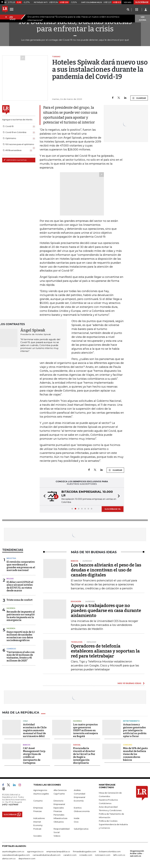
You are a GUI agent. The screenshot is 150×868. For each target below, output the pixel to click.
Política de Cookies (108, 821)
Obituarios (59, 822)
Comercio (11, 649)
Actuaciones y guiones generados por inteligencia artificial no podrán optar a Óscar (135, 730)
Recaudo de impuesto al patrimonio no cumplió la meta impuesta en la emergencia (21, 616)
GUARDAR (139, 98)
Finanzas (37, 811)
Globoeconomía (82, 811)
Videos (57, 836)
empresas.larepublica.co (58, 851)
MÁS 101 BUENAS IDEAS (129, 683)
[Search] (128, 10)
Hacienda (11, 608)
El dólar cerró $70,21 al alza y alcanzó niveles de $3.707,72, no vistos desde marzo (20, 586)
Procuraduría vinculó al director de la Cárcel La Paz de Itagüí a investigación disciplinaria (84, 756)
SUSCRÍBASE (142, 2)
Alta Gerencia (60, 790)
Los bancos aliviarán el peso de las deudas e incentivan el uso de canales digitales (106, 570)
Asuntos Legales (41, 794)
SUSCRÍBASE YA (113, 509)
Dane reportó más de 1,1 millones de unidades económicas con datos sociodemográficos (21, 636)
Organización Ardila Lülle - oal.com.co (137, 853)
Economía (79, 801)
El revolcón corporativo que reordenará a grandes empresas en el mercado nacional (21, 566)
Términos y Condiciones (110, 810)
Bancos (27, 745)
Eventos (78, 808)
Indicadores (39, 818)
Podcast (37, 829)
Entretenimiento (131, 721)
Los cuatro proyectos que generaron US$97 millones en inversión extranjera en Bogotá (85, 730)
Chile (25, 721)
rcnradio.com (86, 855)
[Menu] (12, 9)
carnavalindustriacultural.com (47, 855)
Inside (77, 818)
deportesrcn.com (27, 858)
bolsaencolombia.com (110, 851)
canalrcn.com (70, 855)
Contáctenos (105, 803)
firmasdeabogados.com (85, 851)
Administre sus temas (15, 160)
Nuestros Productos (108, 800)
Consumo (128, 745)
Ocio (76, 822)
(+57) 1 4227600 (10, 805)
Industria (11, 558)
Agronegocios (40, 790)
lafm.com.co (119, 855)
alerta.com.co (9, 858)
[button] (44, 496)
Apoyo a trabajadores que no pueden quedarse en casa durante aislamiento (106, 611)
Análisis (77, 790)
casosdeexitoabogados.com (16, 855)
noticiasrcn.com (103, 855)
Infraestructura (60, 818)
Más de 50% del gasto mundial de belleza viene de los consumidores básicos (135, 754)
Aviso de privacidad (108, 807)
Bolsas (10, 579)
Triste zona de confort (20, 600)
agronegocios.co (35, 851)
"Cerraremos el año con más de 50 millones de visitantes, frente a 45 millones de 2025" (21, 656)
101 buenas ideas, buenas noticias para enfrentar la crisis (75, 25)
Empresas (38, 808)
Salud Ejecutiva (81, 829)
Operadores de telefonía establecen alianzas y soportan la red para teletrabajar (105, 651)
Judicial (77, 745)
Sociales (37, 836)
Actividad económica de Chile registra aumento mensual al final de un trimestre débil (35, 730)
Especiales (59, 808)
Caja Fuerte (59, 794)
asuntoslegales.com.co (13, 851)
